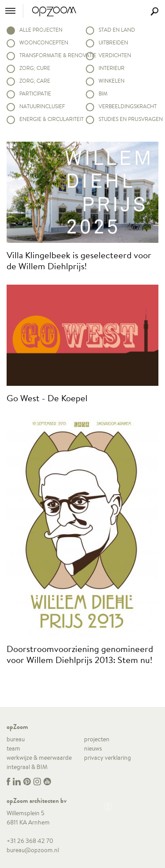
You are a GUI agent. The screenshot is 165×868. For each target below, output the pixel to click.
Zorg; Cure (35, 68)
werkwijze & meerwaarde (39, 758)
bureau (16, 739)
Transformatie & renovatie (49, 55)
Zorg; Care (35, 81)
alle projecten (41, 30)
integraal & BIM (27, 767)
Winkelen (112, 81)
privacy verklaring (108, 758)
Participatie (35, 93)
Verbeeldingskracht (128, 106)
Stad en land (117, 30)
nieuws (93, 748)
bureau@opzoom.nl (33, 850)
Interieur (112, 68)
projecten (97, 739)
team (13, 748)
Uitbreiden (113, 42)
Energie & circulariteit (49, 119)
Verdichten (115, 55)
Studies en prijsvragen (128, 119)
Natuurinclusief (42, 106)
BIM (103, 93)
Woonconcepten (44, 42)
